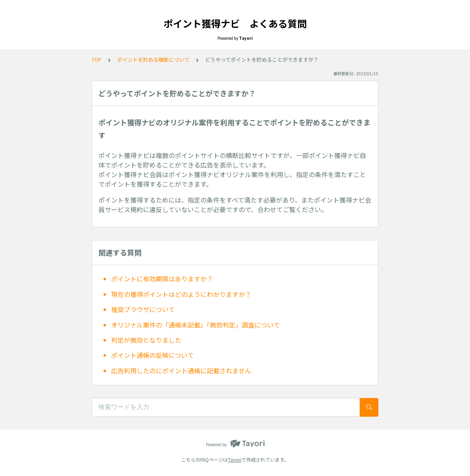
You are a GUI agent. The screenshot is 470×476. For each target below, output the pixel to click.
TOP (97, 59)
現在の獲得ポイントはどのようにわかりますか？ (181, 294)
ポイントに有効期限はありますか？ (162, 279)
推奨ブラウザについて (143, 309)
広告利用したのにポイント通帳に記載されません (181, 371)
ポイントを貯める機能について (153, 59)
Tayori (235, 459)
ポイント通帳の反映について (153, 355)
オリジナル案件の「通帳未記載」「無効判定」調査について (196, 325)
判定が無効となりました (146, 340)
